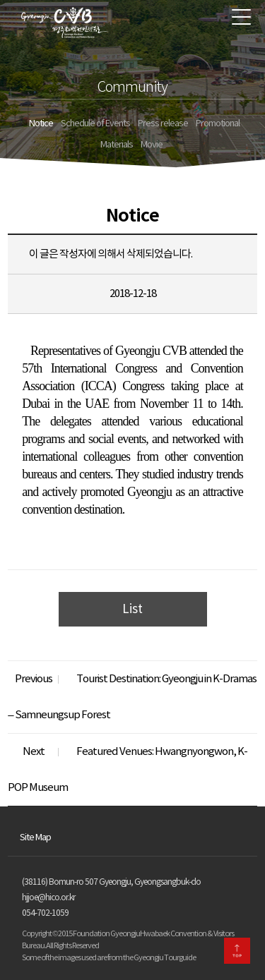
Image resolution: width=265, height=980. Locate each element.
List (132, 610)
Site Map (35, 838)
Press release (163, 124)
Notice (41, 124)
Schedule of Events (95, 124)
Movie (152, 145)
